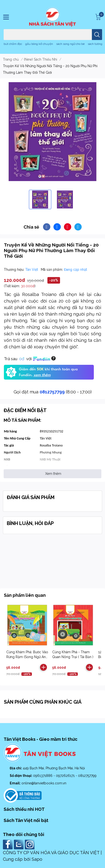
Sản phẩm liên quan (25, 595)
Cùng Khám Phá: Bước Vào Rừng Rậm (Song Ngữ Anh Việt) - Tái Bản (27, 657)
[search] (97, 35)
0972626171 (66, 776)
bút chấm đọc (13, 44)
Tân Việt (32, 270)
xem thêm (42, 375)
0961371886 (43, 776)
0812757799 (52, 392)
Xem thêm (53, 474)
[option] (40, 199)
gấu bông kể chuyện (39, 44)
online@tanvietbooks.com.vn (44, 783)
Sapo (37, 859)
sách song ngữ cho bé (70, 44)
